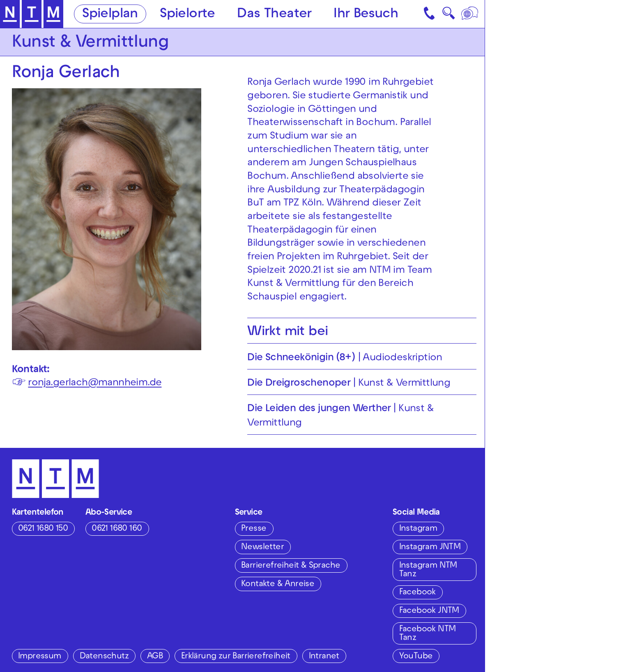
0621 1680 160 (117, 529)
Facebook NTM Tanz (428, 634)
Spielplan (110, 15)
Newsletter (262, 547)
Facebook (417, 593)
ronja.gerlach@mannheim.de (95, 383)
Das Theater (274, 15)
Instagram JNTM (430, 547)
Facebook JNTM (429, 611)
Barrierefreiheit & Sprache (291, 566)
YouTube (416, 657)
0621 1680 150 (43, 529)
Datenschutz (104, 657)
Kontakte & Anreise (278, 584)
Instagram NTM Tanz (428, 570)
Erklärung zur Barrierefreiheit (236, 657)
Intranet (324, 657)
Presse (254, 529)
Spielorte (187, 15)
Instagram (418, 529)
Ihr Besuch (366, 15)
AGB (155, 657)
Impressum (40, 657)
